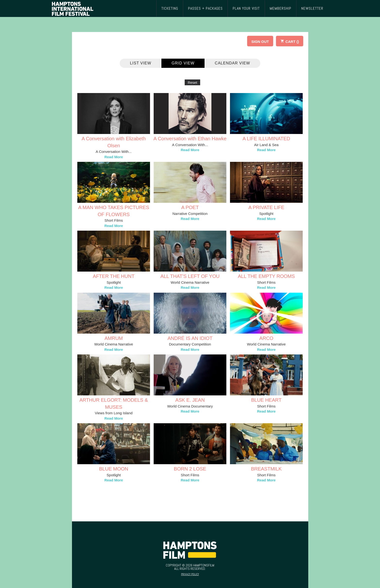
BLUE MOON (114, 469)
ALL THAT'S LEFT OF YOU (190, 276)
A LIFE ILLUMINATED (266, 139)
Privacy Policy (190, 574)
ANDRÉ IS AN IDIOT (190, 338)
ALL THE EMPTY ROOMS (266, 276)
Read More (114, 157)
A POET (190, 207)
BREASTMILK (266, 469)
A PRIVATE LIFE (266, 207)
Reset (192, 82)
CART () (290, 41)
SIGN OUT (260, 42)
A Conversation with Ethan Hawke (190, 139)
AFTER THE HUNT (114, 276)
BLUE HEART (266, 400)
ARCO (266, 338)
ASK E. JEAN (190, 400)
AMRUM (114, 338)
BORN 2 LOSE (190, 469)
